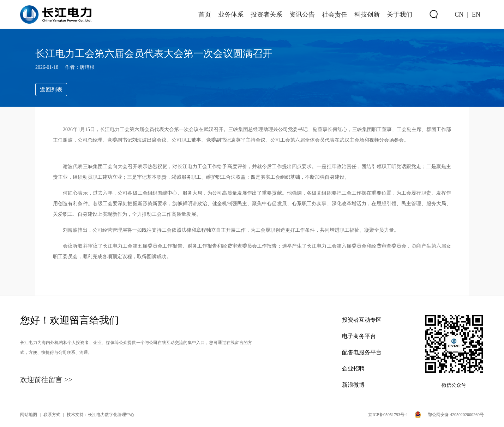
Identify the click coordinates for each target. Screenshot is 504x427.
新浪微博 (353, 385)
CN (459, 14)
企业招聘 (353, 369)
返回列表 (51, 90)
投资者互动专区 (362, 320)
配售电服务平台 (362, 352)
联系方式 (52, 415)
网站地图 (29, 415)
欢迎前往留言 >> (46, 380)
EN (476, 14)
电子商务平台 (359, 336)
